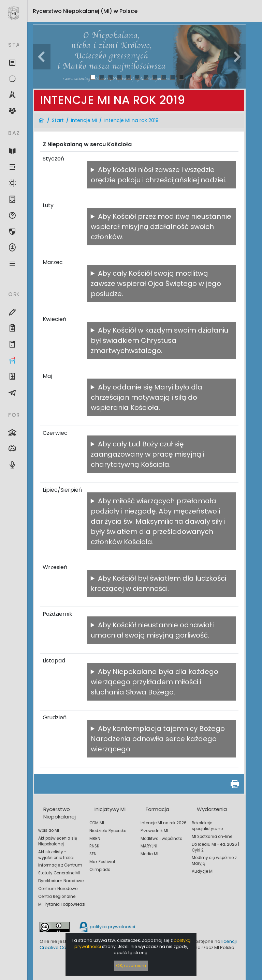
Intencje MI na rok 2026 (164, 823)
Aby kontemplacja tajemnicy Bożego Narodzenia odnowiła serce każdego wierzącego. (158, 739)
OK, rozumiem (131, 966)
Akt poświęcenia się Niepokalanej (58, 841)
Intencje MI (84, 120)
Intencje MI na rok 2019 (132, 120)
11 (181, 77)
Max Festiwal (102, 862)
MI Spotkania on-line (212, 837)
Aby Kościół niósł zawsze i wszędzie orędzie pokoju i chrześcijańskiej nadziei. (158, 175)
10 (173, 77)
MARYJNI (149, 846)
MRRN (95, 839)
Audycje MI (203, 871)
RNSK (94, 846)
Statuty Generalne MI (59, 873)
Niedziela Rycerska (108, 831)
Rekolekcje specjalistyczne (207, 826)
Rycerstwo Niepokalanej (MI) (85, 11)
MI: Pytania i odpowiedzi (62, 904)
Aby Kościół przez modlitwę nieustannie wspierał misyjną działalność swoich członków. (161, 227)
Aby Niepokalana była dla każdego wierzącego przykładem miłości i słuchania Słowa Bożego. (155, 682)
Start (58, 120)
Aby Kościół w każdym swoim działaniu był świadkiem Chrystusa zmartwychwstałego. (159, 340)
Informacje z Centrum (60, 865)
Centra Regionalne (57, 897)
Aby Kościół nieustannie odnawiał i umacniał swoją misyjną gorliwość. (153, 630)
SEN (93, 854)
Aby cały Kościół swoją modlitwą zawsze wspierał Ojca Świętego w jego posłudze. (156, 284)
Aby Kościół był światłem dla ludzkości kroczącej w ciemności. (158, 583)
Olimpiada (100, 870)
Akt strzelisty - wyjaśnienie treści (56, 855)
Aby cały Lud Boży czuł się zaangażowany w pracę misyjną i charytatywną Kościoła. (148, 454)
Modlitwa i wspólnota (162, 839)
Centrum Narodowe (58, 889)
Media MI (149, 854)
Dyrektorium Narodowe (61, 881)
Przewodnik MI (154, 831)
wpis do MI (49, 830)
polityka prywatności (107, 927)
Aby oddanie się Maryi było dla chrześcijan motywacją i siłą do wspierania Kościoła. (147, 397)
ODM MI (97, 823)
